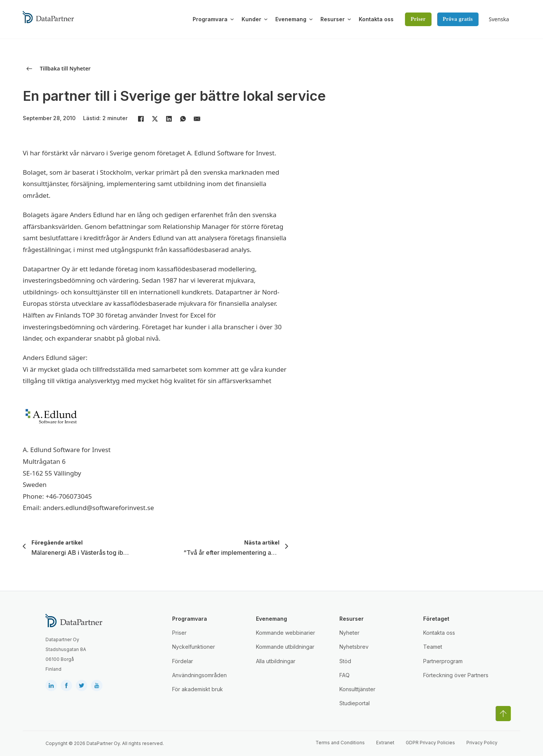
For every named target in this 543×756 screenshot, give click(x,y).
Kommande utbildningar (285, 647)
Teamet (433, 647)
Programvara (210, 19)
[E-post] (197, 119)
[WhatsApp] (183, 119)
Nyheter (349, 633)
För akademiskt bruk (198, 689)
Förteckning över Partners (456, 675)
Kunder (251, 19)
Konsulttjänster (357, 689)
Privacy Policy (482, 743)
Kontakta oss (376, 19)
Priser (418, 19)
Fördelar (183, 661)
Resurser (333, 19)
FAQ (344, 675)
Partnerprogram (443, 661)
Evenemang (291, 19)
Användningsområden (199, 675)
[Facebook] (141, 119)
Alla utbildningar (276, 661)
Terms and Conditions (340, 743)
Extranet (385, 743)
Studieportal (355, 703)
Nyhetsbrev (354, 647)
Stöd (345, 661)
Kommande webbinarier (286, 633)
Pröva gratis (458, 19)
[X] (155, 119)
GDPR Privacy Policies (430, 743)
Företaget (436, 619)
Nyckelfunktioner (194, 647)
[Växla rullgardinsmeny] (232, 19)
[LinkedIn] (169, 119)
